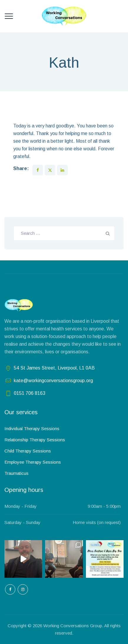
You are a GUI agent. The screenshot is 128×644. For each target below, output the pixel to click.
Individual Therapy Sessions (32, 428)
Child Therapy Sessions (28, 451)
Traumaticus (16, 473)
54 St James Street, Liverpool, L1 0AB (54, 368)
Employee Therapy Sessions (33, 462)
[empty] (10, 589)
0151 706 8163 (30, 393)
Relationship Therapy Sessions (35, 440)
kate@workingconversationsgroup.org (53, 381)
